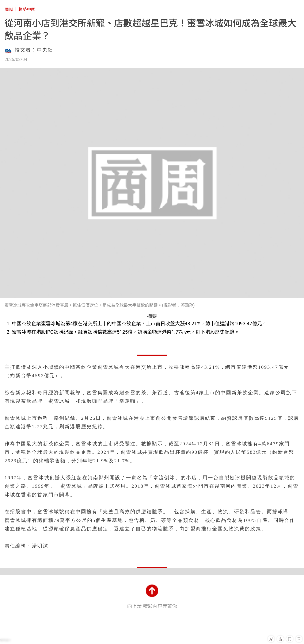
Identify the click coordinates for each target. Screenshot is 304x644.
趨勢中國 (27, 9)
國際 (9, 9)
